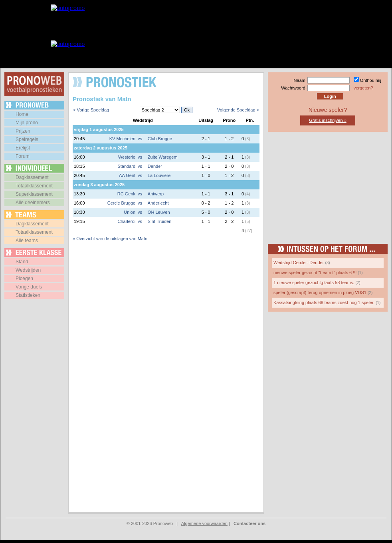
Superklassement (34, 194)
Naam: (300, 80)
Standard (126, 166)
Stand (22, 262)
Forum (23, 156)
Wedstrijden (28, 270)
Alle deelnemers (33, 203)
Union (130, 212)
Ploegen (24, 278)
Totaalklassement (34, 186)
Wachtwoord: (294, 88)
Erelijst (23, 148)
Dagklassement (32, 177)
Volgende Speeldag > (238, 110)
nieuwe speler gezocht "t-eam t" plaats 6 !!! (315, 272)
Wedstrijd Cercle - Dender (299, 263)
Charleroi (126, 221)
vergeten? (363, 88)
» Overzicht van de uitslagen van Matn (110, 239)
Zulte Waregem (163, 157)
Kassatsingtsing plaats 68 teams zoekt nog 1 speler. (324, 302)
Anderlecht (158, 203)
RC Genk (126, 194)
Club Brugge (160, 139)
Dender (155, 166)
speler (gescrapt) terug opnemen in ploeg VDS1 (320, 292)
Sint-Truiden (160, 221)
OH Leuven (159, 212)
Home (22, 114)
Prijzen (23, 131)
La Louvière (159, 175)
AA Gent (127, 175)
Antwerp (156, 194)
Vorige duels (29, 287)
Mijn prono (27, 123)
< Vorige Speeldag (91, 110)
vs (140, 139)
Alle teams (27, 241)
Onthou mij (371, 80)
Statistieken (28, 295)
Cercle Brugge (121, 203)
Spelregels (27, 139)
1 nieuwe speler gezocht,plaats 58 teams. (314, 282)
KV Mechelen (122, 139)
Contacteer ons (249, 523)
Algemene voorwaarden (204, 523)
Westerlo (127, 157)
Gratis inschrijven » (328, 120)
